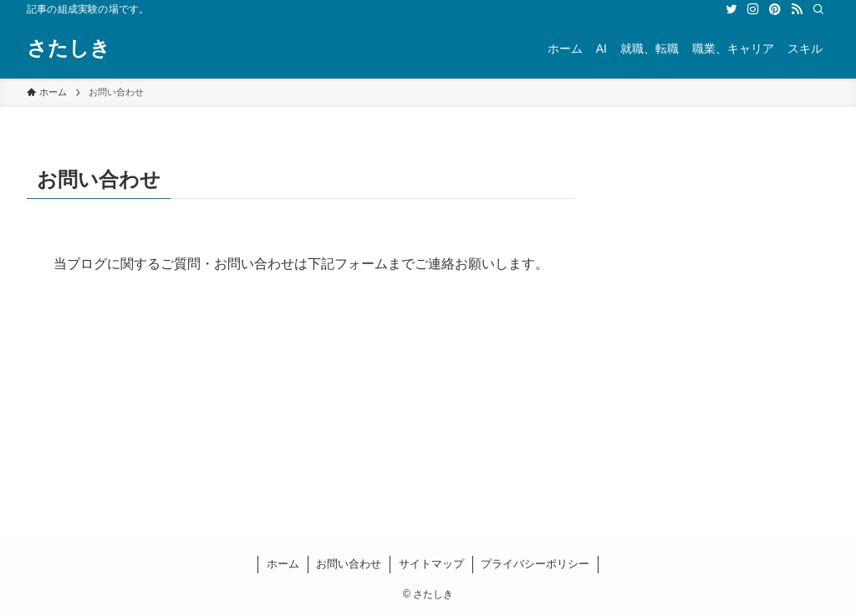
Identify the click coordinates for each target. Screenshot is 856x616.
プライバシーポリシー (535, 564)
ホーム (283, 564)
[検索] (818, 9)
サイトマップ (431, 564)
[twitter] (731, 9)
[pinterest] (775, 9)
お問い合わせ (349, 564)
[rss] (797, 9)
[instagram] (753, 9)
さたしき (69, 48)
